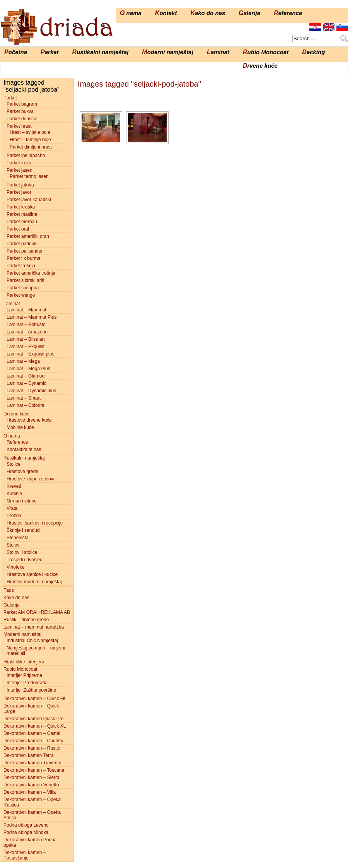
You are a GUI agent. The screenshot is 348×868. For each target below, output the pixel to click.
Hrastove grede (22, 472)
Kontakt (166, 13)
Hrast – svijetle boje (30, 132)
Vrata (12, 508)
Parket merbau (22, 222)
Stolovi (14, 545)
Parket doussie (22, 119)
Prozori (14, 516)
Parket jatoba (20, 185)
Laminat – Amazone (27, 332)
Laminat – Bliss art (26, 339)
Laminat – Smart (24, 398)
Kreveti (14, 486)
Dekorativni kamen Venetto (31, 785)
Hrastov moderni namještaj (34, 582)
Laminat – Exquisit (26, 347)
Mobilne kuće (20, 427)
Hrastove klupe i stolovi (30, 479)
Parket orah (19, 229)
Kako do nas (208, 13)
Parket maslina (22, 214)
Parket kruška (21, 207)
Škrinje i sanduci (23, 530)
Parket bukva (20, 111)
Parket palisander (25, 251)
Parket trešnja (21, 266)
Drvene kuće (260, 66)
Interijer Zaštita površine (31, 690)
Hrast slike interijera (24, 662)
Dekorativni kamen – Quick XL (35, 726)
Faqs (9, 590)
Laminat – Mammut (26, 310)
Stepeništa (18, 538)
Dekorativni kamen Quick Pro (33, 719)
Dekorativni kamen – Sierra (32, 777)
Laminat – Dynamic (26, 383)
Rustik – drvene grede (26, 620)
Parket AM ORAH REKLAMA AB (37, 612)
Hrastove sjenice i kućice (32, 574)
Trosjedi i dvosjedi (25, 560)
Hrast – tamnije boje (30, 140)
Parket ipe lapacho (26, 155)
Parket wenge (21, 295)
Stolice (14, 464)
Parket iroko (19, 163)
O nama (131, 13)
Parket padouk (21, 244)
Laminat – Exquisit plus (30, 354)
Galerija (249, 13)
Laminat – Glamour (26, 376)
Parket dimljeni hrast (31, 147)
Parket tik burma (23, 258)
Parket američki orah (28, 236)
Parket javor (19, 192)
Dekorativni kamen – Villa (30, 792)
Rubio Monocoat (266, 52)
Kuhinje (14, 494)
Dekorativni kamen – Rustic (32, 748)
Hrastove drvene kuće (29, 420)
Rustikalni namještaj (101, 52)
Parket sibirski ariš (25, 280)
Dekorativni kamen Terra (29, 755)
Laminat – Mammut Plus (32, 317)
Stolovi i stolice (22, 552)
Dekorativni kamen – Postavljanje (25, 855)
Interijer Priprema (24, 675)
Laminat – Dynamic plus (31, 391)
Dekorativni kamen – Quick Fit (34, 699)
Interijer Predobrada (27, 683)
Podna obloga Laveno (26, 825)
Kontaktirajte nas (24, 449)
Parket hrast (19, 126)
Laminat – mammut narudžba (34, 627)
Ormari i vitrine (22, 501)
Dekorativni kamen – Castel (32, 733)
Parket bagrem (22, 104)
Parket (50, 52)
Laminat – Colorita (25, 405)
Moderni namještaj (168, 52)
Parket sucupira (23, 288)
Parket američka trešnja (31, 273)
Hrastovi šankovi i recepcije (35, 523)
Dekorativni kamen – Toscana (34, 770)
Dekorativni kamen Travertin (32, 763)
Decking (313, 52)
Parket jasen (20, 170)
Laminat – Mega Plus (28, 369)
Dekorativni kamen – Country (33, 741)
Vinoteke (15, 567)
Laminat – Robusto (26, 325)
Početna (16, 52)
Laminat (218, 52)
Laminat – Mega (23, 361)
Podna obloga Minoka (26, 832)
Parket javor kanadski (29, 200)
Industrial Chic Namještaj (32, 641)
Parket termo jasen (29, 176)
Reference (288, 13)
